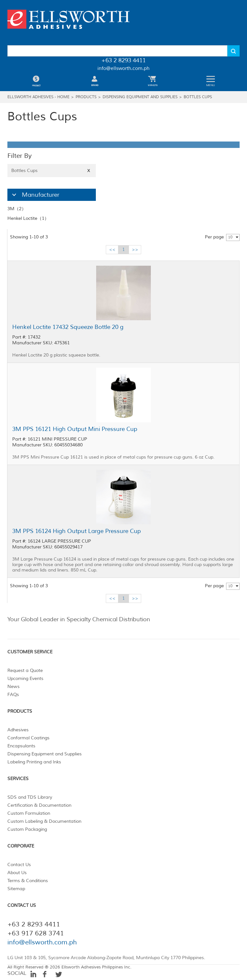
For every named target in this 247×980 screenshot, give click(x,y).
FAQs (13, 695)
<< (112, 249)
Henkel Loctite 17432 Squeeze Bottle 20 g (68, 327)
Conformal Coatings (28, 738)
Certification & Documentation (39, 805)
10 (230, 237)
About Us (17, 873)
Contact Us (19, 865)
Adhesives (18, 730)
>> (135, 249)
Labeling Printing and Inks (34, 762)
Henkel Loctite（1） (28, 218)
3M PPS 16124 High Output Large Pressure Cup (77, 531)
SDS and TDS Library (30, 797)
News (14, 687)
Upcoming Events (25, 679)
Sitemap (16, 889)
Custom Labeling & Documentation (44, 821)
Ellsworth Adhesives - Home (38, 97)
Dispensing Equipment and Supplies (140, 97)
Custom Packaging (27, 829)
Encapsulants (21, 746)
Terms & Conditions (28, 881)
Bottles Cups (198, 97)
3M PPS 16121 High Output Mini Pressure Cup (75, 429)
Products (86, 97)
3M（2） (17, 209)
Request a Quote (25, 671)
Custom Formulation (29, 813)
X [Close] (89, 171)
